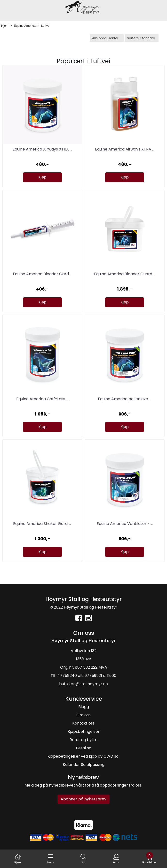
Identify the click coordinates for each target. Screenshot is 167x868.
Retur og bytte (83, 740)
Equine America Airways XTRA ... (42, 149)
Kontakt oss (83, 723)
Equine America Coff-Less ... (42, 399)
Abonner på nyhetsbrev (83, 799)
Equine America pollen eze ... (125, 399)
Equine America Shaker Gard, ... (42, 524)
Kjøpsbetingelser (84, 731)
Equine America (23, 26)
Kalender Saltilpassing (84, 765)
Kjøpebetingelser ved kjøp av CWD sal (83, 756)
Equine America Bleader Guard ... (125, 274)
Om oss (83, 715)
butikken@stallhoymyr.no (83, 684)
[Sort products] (142, 38)
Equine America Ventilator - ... (125, 524)
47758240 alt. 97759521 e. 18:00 (87, 676)
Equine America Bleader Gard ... (42, 274)
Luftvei (44, 26)
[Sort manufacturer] (107, 38)
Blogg (84, 707)
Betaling (84, 748)
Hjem (5, 26)
